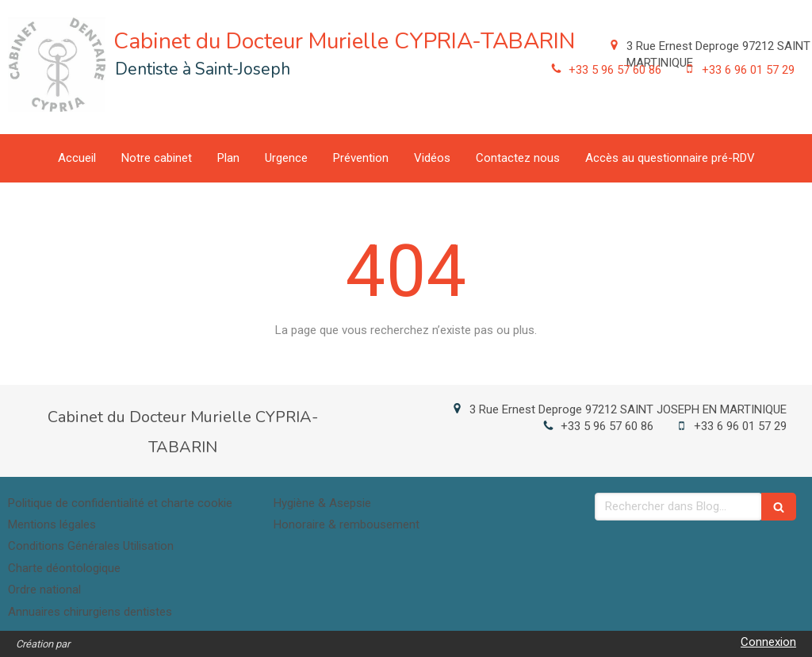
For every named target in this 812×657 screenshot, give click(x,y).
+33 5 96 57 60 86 (615, 70)
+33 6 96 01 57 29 (748, 70)
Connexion (768, 642)
